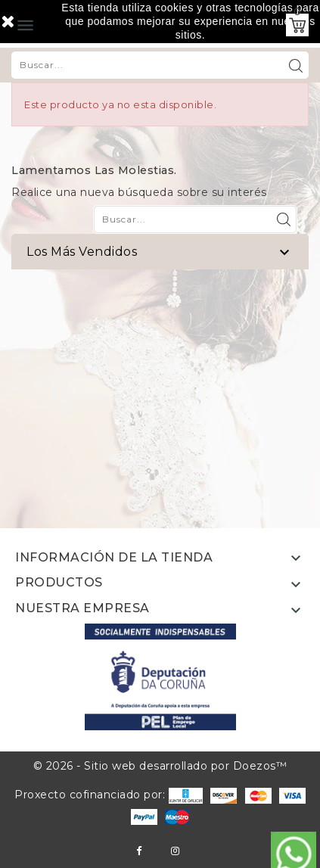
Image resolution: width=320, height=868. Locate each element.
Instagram (175, 851)
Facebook (139, 851)
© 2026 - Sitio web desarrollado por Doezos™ (160, 766)
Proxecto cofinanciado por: (109, 795)
